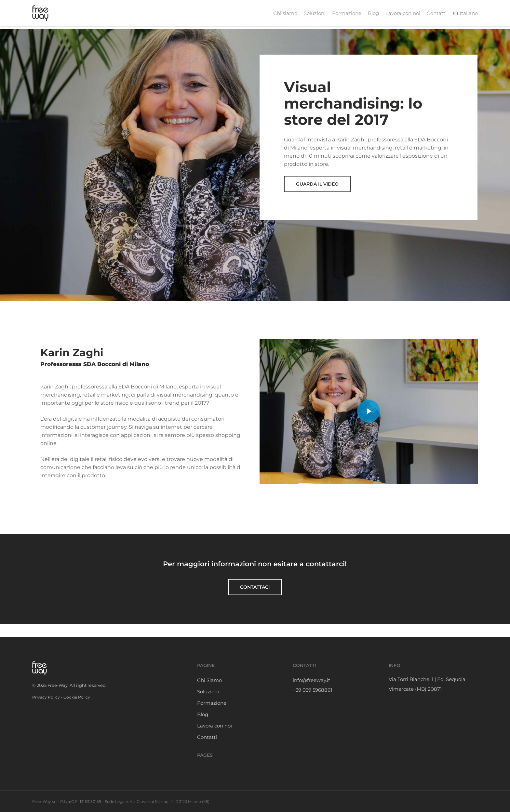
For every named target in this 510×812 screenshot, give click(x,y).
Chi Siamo (209, 680)
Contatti (207, 737)
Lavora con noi (215, 726)
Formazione (212, 703)
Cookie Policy (77, 697)
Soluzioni (208, 692)
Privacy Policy (46, 697)
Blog (203, 714)
